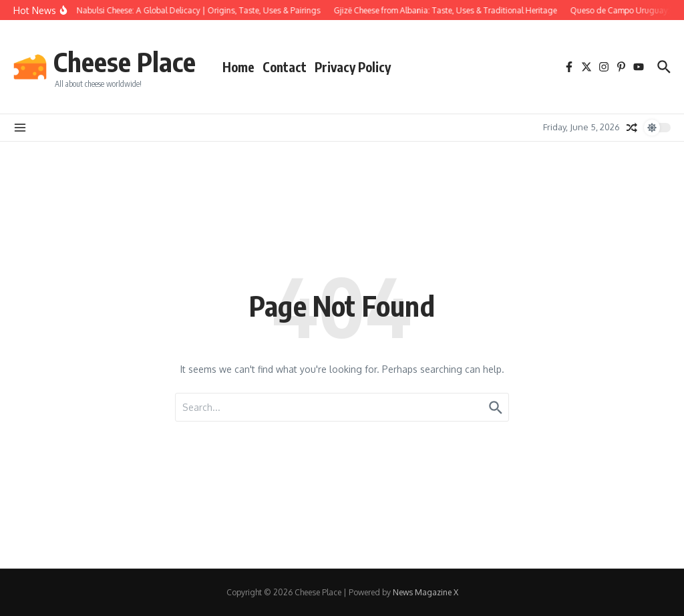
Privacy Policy (353, 67)
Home (238, 67)
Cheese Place (125, 61)
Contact (285, 67)
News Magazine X (425, 592)
